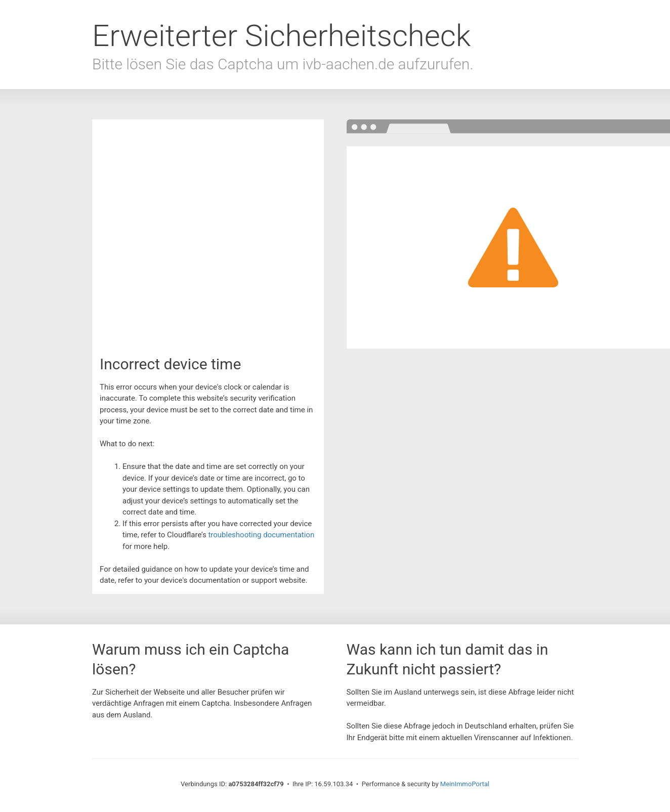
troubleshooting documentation (261, 535)
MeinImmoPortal (465, 784)
